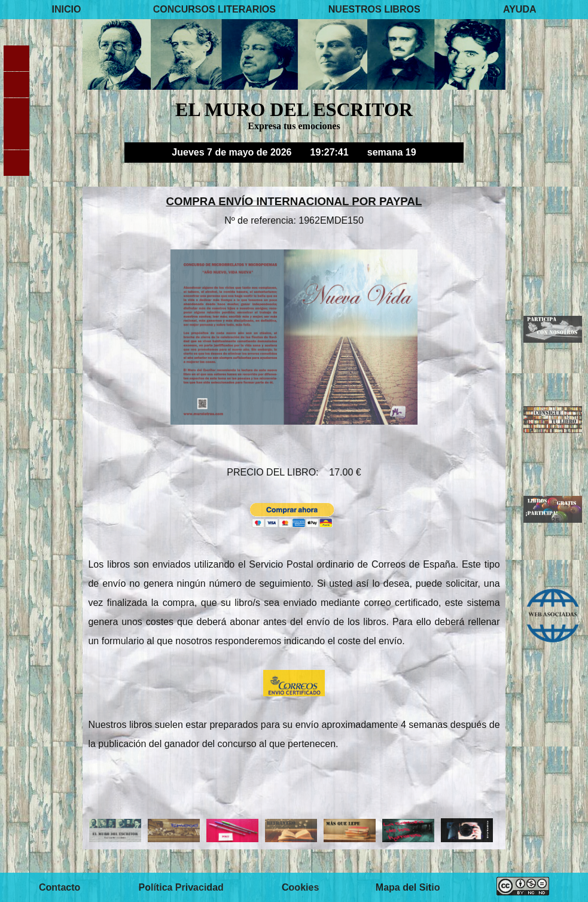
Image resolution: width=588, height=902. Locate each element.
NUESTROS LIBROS (374, 9)
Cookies (300, 887)
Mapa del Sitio (408, 887)
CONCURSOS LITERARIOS (214, 9)
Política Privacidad (181, 887)
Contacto (60, 887)
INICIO (66, 9)
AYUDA (520, 9)
